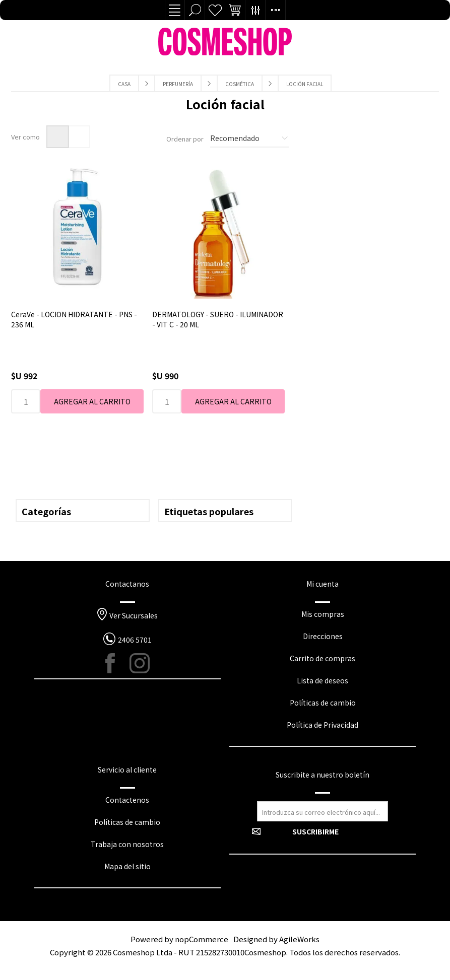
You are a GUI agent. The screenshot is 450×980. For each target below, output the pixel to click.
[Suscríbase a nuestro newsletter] (323, 811)
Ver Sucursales (134, 615)
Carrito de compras (323, 658)
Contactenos (127, 800)
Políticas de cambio (323, 703)
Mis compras (323, 614)
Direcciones (323, 636)
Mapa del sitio (127, 866)
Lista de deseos (215, 10)
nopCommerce (202, 939)
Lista (79, 137)
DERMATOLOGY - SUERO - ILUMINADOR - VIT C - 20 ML (218, 319)
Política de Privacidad (323, 725)
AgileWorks (299, 939)
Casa (124, 84)
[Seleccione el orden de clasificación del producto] (250, 138)
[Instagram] (140, 663)
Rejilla (58, 137)
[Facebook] (115, 663)
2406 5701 (135, 640)
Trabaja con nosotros (127, 844)
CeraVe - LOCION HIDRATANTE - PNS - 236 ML (74, 319)
